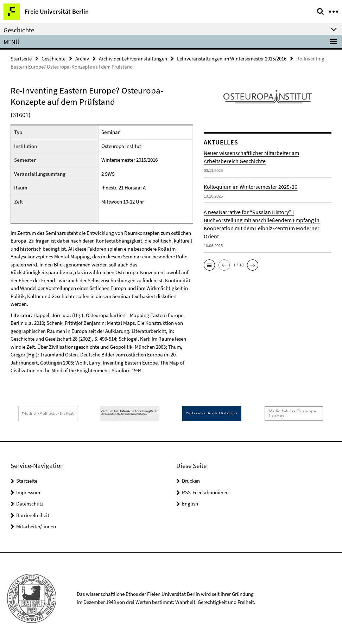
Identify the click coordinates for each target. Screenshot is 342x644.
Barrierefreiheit (33, 515)
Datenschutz (30, 504)
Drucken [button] (191, 481)
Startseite (21, 59)
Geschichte (53, 59)
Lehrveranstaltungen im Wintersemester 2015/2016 (232, 59)
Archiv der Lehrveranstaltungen (133, 59)
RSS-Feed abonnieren (205, 492)
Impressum (28, 492)
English (190, 504)
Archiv (82, 59)
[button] (209, 265)
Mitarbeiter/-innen (36, 526)
